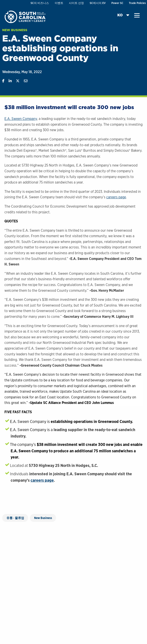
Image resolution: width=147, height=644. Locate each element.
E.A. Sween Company (21, 119)
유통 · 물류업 (15, 518)
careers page (116, 197)
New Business (15, 30)
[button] (137, 15)
